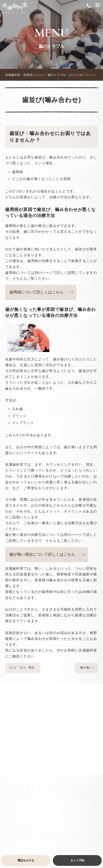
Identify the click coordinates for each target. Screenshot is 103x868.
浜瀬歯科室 (13, 75)
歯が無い (88, 668)
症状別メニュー (34, 75)
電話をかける (26, 860)
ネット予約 (77, 860)
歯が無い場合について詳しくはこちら (42, 554)
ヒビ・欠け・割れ (21, 668)
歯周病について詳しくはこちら (36, 292)
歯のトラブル (51, 46)
